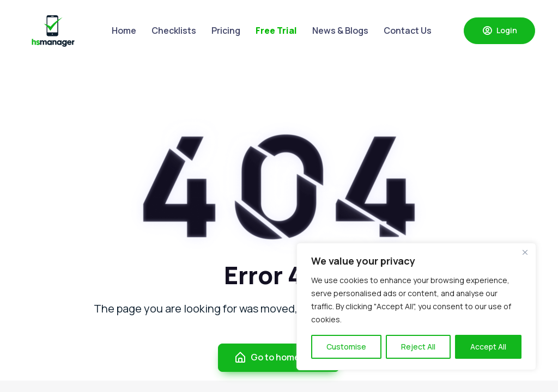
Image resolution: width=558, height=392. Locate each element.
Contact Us (408, 30)
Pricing (226, 30)
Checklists (174, 30)
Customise (346, 347)
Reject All (418, 347)
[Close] (525, 252)
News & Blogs (340, 30)
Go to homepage (278, 358)
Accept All (488, 347)
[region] (416, 307)
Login (499, 30)
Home (124, 30)
